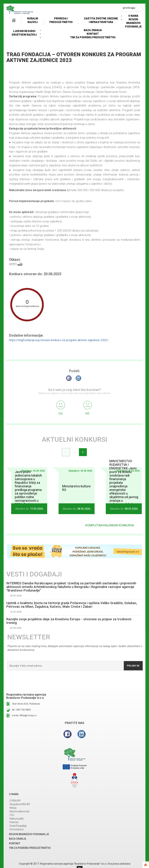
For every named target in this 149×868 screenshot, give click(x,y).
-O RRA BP (15, 801)
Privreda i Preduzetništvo (61, 20)
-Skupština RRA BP (20, 805)
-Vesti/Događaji (18, 826)
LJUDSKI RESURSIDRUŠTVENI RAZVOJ (24, 33)
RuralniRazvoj (33, 20)
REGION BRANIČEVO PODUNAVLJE (133, 23)
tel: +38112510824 (21, 710)
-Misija (13, 808)
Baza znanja (93, 30)
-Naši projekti (16, 819)
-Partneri (14, 823)
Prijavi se (132, 666)
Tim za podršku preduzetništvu (93, 37)
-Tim (12, 816)
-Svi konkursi (16, 830)
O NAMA (133, 16)
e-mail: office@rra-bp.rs (24, 716)
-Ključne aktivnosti (19, 812)
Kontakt (93, 34)
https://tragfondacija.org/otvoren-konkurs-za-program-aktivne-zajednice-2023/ (59, 340)
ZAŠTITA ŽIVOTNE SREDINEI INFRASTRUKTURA (101, 20)
